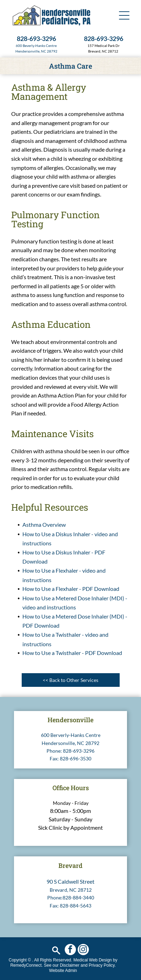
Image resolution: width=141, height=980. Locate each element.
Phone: (54, 751)
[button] (124, 15)
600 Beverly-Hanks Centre (36, 46)
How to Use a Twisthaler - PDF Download (72, 653)
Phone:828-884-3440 (71, 898)
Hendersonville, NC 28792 (36, 51)
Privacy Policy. (102, 965)
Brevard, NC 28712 (71, 890)
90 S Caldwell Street (70, 881)
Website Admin (63, 971)
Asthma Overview (44, 524)
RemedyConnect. (26, 965)
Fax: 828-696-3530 (70, 758)
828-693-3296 (79, 751)
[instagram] (83, 950)
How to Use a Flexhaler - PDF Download (71, 589)
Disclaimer (70, 965)
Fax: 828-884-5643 (70, 906)
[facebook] (70, 950)
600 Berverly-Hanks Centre (71, 735)
